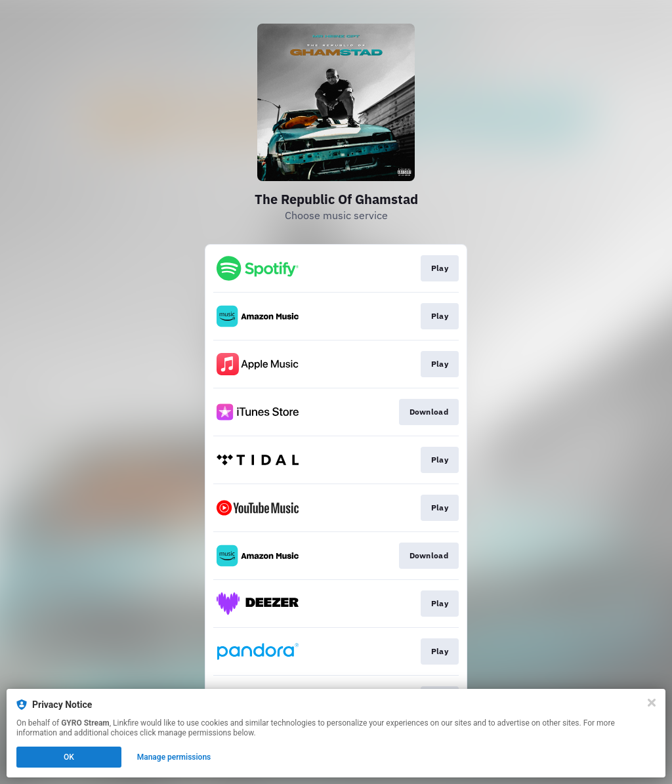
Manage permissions (174, 757)
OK (69, 757)
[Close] (652, 703)
